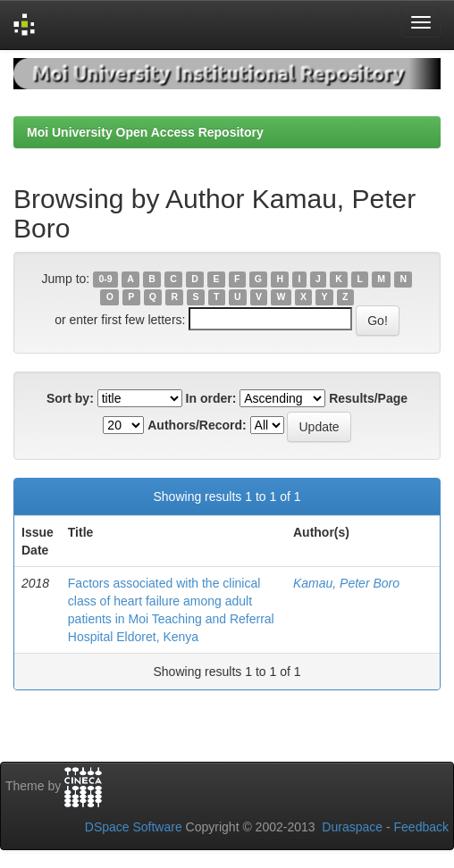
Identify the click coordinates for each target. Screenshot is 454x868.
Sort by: (70, 398)
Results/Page (368, 398)
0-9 (105, 280)
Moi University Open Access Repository (145, 132)
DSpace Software (134, 827)
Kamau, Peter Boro (346, 583)
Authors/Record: (197, 425)
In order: (211, 398)
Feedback (421, 827)
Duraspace (352, 827)
